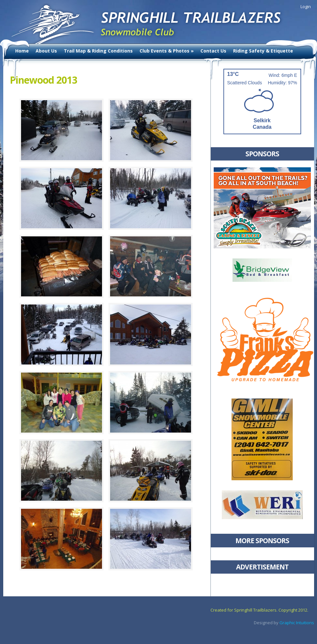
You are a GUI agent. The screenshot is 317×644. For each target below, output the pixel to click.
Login (306, 6)
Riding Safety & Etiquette (263, 51)
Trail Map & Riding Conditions (98, 51)
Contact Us (213, 51)
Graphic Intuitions (297, 623)
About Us (46, 51)
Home (22, 51)
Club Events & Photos (167, 51)
